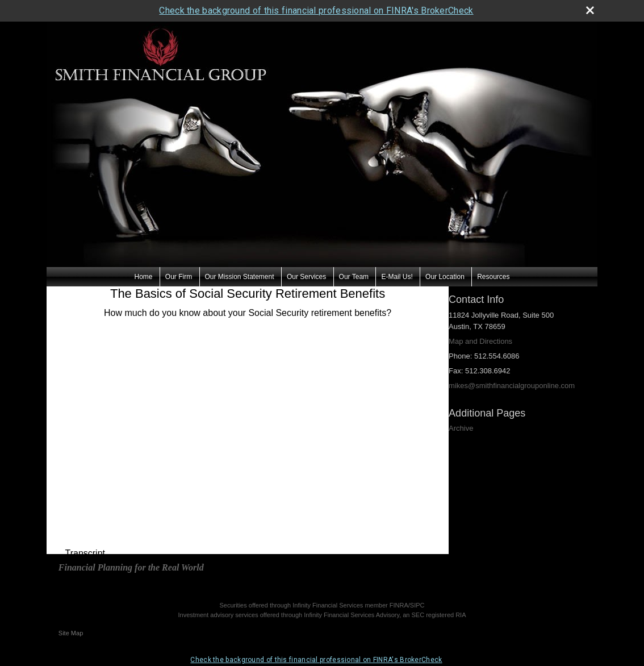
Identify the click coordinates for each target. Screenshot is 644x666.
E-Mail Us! (397, 277)
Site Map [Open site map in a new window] (71, 633)
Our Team (354, 277)
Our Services (306, 277)
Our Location (445, 277)
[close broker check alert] (590, 10)
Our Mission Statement (240, 277)
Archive (461, 428)
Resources (493, 277)
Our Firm (179, 277)
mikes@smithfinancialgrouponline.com (512, 386)
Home (143, 277)
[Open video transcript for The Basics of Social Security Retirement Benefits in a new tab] (85, 553)
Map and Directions (480, 341)
